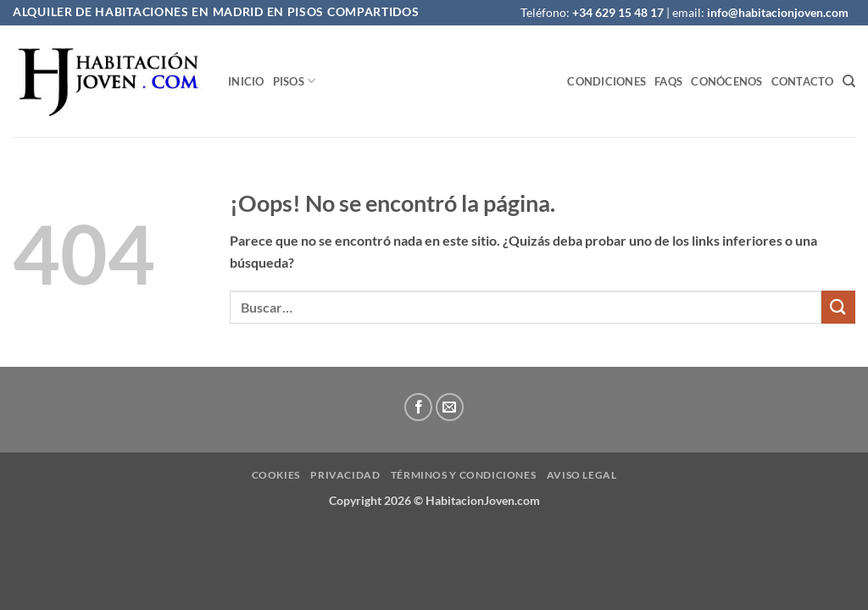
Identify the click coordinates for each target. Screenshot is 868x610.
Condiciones (606, 81)
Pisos (295, 81)
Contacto (803, 81)
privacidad (345, 475)
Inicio (246, 81)
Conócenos (726, 81)
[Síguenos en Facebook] (418, 407)
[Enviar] (838, 307)
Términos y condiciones (463, 475)
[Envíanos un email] (450, 407)
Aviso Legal (582, 475)
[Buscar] (849, 81)
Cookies (276, 475)
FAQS (668, 81)
